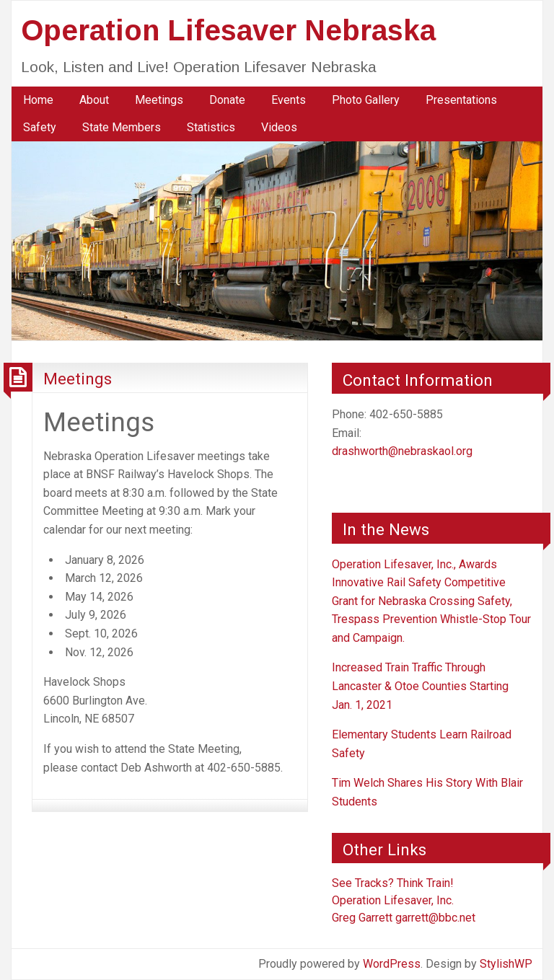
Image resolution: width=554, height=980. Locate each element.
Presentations (461, 100)
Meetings (159, 100)
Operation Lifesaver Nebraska (228, 30)
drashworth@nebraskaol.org (402, 451)
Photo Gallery (366, 100)
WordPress (392, 964)
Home (38, 100)
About (94, 100)
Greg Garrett (362, 918)
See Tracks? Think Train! (393, 883)
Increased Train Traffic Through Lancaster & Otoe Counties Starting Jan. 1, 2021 (420, 686)
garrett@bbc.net (435, 918)
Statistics (211, 127)
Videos (279, 127)
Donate (227, 100)
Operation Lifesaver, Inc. (393, 900)
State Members (122, 127)
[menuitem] (38, 100)
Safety (40, 127)
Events (289, 100)
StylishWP (506, 964)
